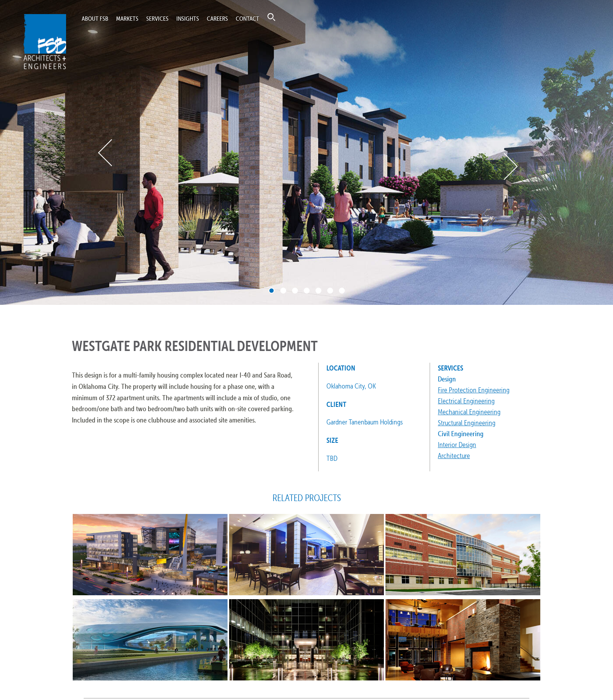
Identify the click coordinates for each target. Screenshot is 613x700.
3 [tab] (295, 291)
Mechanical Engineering (469, 412)
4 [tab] (307, 291)
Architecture (454, 456)
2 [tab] (283, 291)
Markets (127, 18)
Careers (217, 18)
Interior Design (457, 445)
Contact (247, 18)
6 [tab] (330, 291)
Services (157, 18)
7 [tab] (342, 291)
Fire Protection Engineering (474, 390)
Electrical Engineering (466, 401)
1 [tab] (272, 291)
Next (510, 167)
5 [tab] (318, 291)
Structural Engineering (467, 423)
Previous (106, 153)
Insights (188, 18)
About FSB (95, 18)
